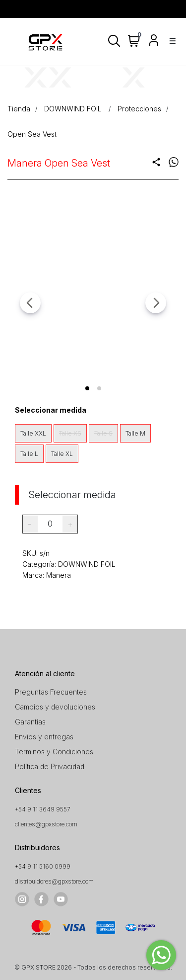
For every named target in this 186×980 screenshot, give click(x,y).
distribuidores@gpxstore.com (54, 881)
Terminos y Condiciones (54, 752)
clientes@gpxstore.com (46, 824)
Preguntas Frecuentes (51, 692)
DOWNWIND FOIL (74, 109)
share (156, 162)
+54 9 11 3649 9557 (43, 809)
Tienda (19, 109)
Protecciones (139, 109)
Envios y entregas (44, 737)
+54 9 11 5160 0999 (43, 866)
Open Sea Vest (32, 134)
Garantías (30, 722)
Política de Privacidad (50, 766)
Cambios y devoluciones (55, 707)
